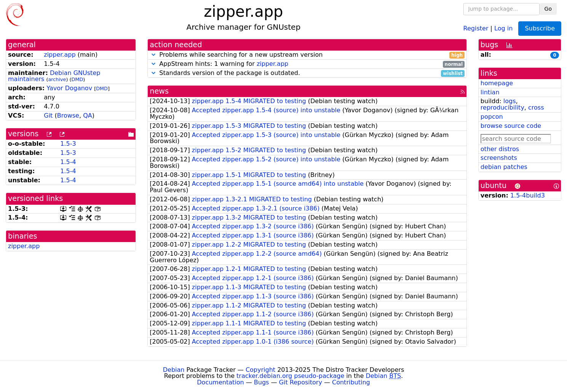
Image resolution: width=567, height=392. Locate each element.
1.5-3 (68, 144)
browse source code (511, 126)
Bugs (262, 382)
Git (48, 116)
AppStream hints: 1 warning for (307, 64)
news (159, 91)
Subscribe (540, 28)
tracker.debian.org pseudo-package (290, 376)
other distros (500, 149)
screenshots (499, 158)
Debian (174, 370)
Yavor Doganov (69, 88)
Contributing (351, 382)
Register (476, 28)
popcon (492, 117)
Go (548, 9)
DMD (77, 79)
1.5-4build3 (528, 195)
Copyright (260, 370)
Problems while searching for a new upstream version (307, 55)
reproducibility (502, 108)
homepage (497, 83)
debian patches (504, 167)
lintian (490, 92)
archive (57, 79)
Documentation (220, 382)
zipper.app (60, 55)
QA (88, 116)
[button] (153, 55)
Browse (68, 116)
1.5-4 (68, 162)
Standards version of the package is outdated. (307, 73)
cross (536, 108)
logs (510, 101)
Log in (503, 28)
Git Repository (301, 382)
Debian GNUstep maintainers (54, 76)
